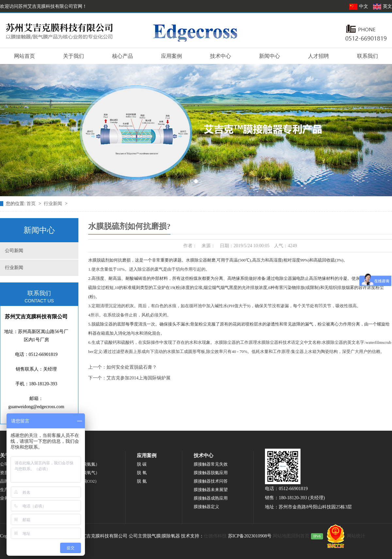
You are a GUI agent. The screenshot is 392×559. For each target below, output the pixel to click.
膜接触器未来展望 (211, 490)
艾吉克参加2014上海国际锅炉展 (139, 378)
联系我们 (367, 56)
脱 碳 (142, 464)
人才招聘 (318, 56)
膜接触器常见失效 (211, 464)
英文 (382, 6)
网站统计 (356, 536)
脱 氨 (142, 481)
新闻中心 (269, 56)
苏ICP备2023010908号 (250, 536)
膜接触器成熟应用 (211, 498)
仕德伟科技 (215, 536)
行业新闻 (54, 204)
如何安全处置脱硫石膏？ (132, 367)
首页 (32, 204)
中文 (359, 6)
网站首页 (24, 56)
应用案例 (171, 56)
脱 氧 (142, 473)
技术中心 (220, 56)
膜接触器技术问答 (211, 481)
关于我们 (73, 56)
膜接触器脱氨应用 (211, 473)
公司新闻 (14, 251)
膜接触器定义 (206, 507)
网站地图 (282, 536)
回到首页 (300, 536)
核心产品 (122, 56)
